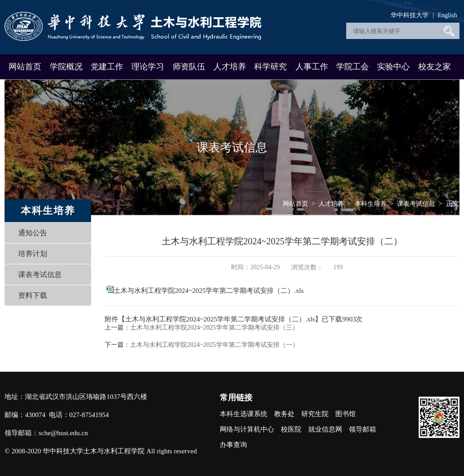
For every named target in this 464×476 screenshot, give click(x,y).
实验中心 (393, 67)
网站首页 (25, 67)
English (447, 15)
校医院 (291, 429)
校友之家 (435, 67)
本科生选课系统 (244, 414)
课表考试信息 (40, 274)
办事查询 (233, 445)
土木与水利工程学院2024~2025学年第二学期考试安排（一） (214, 345)
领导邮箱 (362, 429)
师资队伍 (189, 67)
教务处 (284, 414)
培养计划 (33, 254)
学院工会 (353, 67)
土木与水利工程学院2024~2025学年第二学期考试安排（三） (214, 328)
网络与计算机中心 (247, 429)
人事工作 (312, 67)
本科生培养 (371, 204)
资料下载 (33, 295)
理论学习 (148, 67)
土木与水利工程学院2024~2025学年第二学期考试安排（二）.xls (209, 291)
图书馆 (346, 414)
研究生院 (315, 414)
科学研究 (271, 67)
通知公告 (33, 233)
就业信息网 (325, 429)
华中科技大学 (410, 15)
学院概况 (66, 67)
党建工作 (107, 67)
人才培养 (230, 67)
